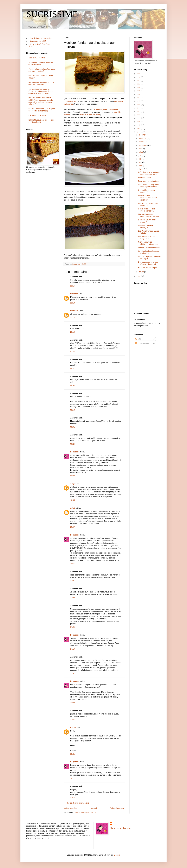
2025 (139, 74)
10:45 (72, 500)
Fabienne (74, 294)
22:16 (72, 286)
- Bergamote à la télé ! (37, 41)
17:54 (72, 798)
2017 (139, 98)
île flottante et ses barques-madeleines (149, 252)
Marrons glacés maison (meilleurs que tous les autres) (42, 70)
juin (140, 156)
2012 (139, 115)
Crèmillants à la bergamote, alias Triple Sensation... (149, 173)
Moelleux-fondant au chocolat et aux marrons (149, 215)
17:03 (72, 598)
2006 (139, 276)
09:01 (72, 427)
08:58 (72, 410)
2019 (139, 91)
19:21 (72, 754)
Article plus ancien (117, 808)
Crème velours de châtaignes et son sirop (148, 243)
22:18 (72, 303)
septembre (143, 145)
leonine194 (75, 311)
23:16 (72, 332)
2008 (139, 129)
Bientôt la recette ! (145, 178)
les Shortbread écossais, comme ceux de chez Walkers (41, 83)
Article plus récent (71, 808)
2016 (139, 101)
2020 (139, 87)
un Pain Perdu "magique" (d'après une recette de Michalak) (42, 110)
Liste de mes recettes (37, 58)
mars (141, 166)
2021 (139, 84)
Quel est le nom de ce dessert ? (147, 191)
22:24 (72, 317)
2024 (139, 77)
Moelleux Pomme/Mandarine (149, 248)
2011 (139, 118)
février (141, 169)
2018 (139, 94)
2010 (139, 122)
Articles (139, 339)
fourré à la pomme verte (90, 115)
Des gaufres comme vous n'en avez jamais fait (148, 263)
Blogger (117, 855)
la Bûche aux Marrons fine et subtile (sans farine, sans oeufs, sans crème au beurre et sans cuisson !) (41, 101)
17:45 (72, 720)
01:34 (72, 352)
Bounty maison (70, 101)
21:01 (72, 581)
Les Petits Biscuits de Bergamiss (147, 238)
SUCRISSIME (52, 14)
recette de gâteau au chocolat (106, 109)
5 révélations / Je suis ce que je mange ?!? (148, 210)
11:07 (72, 673)
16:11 (72, 778)
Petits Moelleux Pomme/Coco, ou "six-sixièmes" (148, 198)
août (141, 149)
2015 (139, 105)
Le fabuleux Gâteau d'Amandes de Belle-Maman (41, 63)
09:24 (72, 444)
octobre (142, 142)
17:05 (72, 627)
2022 (139, 81)
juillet (141, 152)
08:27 (72, 369)
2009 (139, 125)
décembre (143, 135)
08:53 (72, 386)
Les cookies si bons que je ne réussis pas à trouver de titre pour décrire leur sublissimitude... (42, 91)
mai (140, 159)
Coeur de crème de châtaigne (146, 226)
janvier (141, 272)
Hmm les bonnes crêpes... (148, 268)
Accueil (94, 808)
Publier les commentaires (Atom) (87, 812)
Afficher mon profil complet (120, 828)
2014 (139, 108)
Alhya (73, 484)
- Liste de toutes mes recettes (40, 38)
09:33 (72, 476)
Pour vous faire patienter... (148, 181)
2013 (139, 111)
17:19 (72, 649)
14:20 (72, 703)
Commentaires (142, 343)
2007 (139, 132)
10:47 (72, 527)
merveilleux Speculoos (37, 115)
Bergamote (75, 452)
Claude (73, 728)
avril (140, 162)
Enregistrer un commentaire (78, 803)
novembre (143, 138)
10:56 (72, 564)
